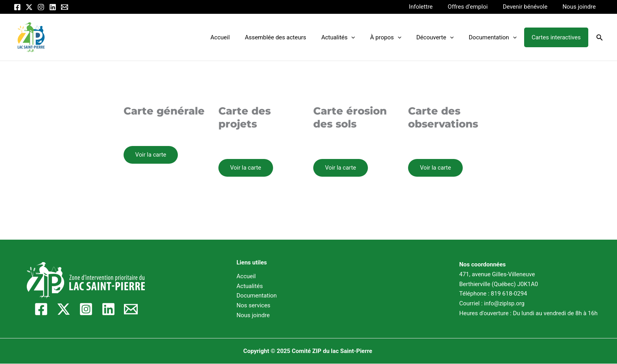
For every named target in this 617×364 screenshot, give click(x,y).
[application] (366, 37)
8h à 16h (587, 313)
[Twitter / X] (29, 7)
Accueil (241, 37)
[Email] (65, 7)
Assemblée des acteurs (294, 37)
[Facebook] (17, 7)
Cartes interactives (558, 37)
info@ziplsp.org (504, 303)
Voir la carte (151, 155)
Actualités (353, 37)
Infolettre (432, 7)
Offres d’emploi (476, 7)
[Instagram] (41, 7)
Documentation (498, 37)
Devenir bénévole (530, 7)
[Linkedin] (53, 7)
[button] (600, 38)
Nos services (253, 305)
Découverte (443, 37)
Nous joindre (581, 7)
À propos (397, 37)
